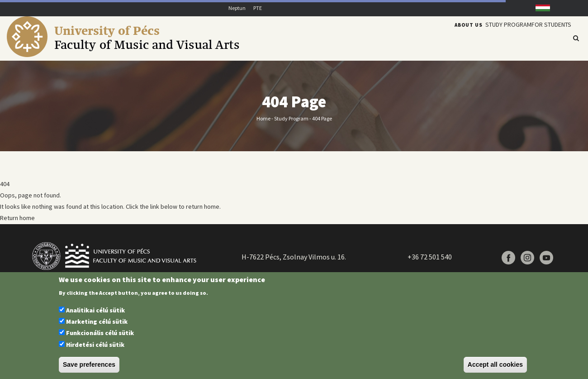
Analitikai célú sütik (95, 310)
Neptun (237, 8)
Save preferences (89, 365)
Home (263, 118)
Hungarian (539, 8)
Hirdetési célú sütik (95, 345)
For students (547, 38)
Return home (17, 218)
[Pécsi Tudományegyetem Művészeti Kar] (149, 55)
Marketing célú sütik (97, 321)
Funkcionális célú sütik (100, 333)
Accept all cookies (495, 365)
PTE (258, 8)
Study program (496, 38)
